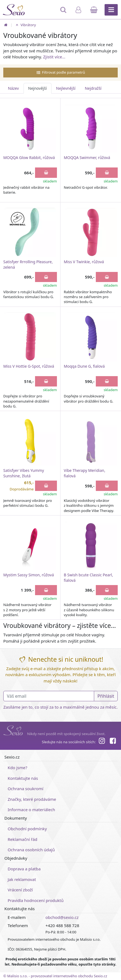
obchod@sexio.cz (62, 917)
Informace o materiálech (31, 810)
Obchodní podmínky (27, 829)
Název (13, 88)
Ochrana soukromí (26, 789)
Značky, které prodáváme (32, 799)
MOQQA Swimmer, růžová (87, 158)
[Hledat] (64, 12)
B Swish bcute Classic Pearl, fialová (88, 578)
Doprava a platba (24, 869)
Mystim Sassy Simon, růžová (29, 575)
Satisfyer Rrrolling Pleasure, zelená (28, 264)
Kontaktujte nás (23, 778)
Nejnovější (38, 88)
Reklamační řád (22, 839)
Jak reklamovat (22, 879)
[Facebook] (113, 742)
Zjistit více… (54, 57)
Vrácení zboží (20, 890)
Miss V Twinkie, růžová (84, 262)
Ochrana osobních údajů (31, 850)
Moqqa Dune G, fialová (84, 366)
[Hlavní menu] (111, 10)
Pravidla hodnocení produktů (36, 900)
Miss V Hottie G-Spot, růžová (29, 366)
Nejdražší (93, 88)
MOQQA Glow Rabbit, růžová (29, 158)
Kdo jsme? (18, 768)
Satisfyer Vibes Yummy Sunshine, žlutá (24, 473)
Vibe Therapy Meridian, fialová (84, 473)
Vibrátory (25, 25)
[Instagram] (102, 742)
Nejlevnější (66, 88)
